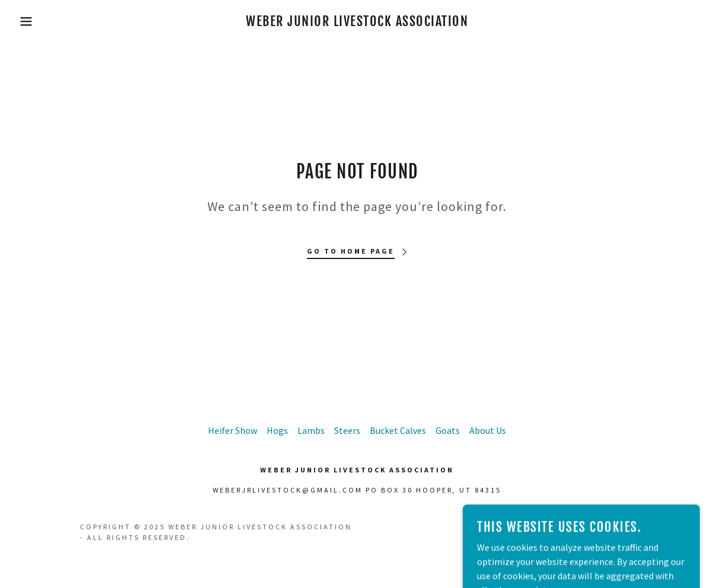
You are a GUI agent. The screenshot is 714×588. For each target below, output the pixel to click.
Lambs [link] (311, 430)
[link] (357, 23)
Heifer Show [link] (233, 430)
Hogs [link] (277, 430)
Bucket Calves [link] (398, 430)
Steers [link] (347, 430)
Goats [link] (448, 430)
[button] (36, 21)
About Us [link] (488, 430)
